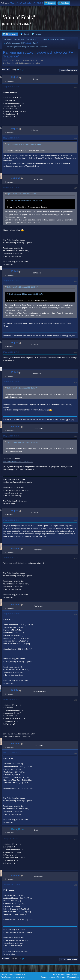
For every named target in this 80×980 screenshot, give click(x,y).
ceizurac (16, 178)
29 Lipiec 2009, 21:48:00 (11, 614)
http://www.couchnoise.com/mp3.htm (18, 461)
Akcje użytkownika (69, 70)
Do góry (6, 959)
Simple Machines (20, 974)
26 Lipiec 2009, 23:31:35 (11, 87)
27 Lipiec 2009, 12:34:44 (11, 281)
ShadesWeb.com (20, 977)
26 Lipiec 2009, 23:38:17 (11, 138)
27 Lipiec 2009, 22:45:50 (11, 520)
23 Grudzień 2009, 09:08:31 (12, 753)
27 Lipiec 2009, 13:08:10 (11, 382)
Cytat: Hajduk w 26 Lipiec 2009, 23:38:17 (22, 194)
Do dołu (6, 70)
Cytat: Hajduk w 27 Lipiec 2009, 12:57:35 (22, 388)
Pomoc (56, 974)
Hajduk (15, 77)
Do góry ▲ (75, 974)
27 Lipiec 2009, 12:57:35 (11, 352)
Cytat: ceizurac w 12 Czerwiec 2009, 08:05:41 (24, 144)
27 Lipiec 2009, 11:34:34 (11, 187)
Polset (15, 271)
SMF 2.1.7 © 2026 (7, 974)
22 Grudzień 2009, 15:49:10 (12, 699)
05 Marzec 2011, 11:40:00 (12, 884)
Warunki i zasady (65, 974)
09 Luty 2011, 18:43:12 (11, 839)
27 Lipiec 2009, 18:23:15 (11, 436)
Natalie (15, 690)
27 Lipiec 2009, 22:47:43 (11, 558)
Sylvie (35, 43)
